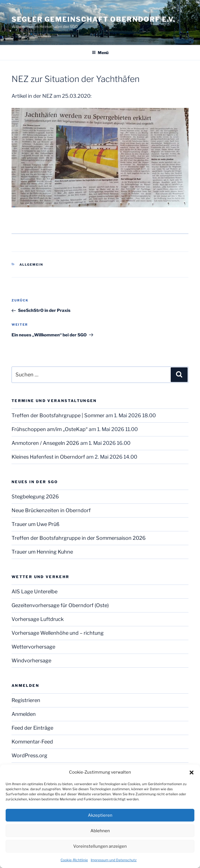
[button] (192, 772)
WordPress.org (29, 755)
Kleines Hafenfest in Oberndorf (48, 457)
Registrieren (26, 700)
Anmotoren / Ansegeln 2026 (45, 443)
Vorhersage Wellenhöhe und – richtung (58, 633)
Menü (100, 53)
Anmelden (24, 714)
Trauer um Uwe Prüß (35, 524)
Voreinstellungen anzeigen (100, 846)
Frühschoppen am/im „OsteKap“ (50, 429)
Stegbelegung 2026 (35, 497)
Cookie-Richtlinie (74, 860)
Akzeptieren (100, 815)
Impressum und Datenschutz (114, 860)
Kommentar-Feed (32, 742)
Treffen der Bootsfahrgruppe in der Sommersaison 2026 (79, 538)
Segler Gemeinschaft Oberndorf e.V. (93, 19)
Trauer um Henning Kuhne (42, 552)
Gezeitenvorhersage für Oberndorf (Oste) (60, 605)
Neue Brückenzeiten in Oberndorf (51, 510)
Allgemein (31, 265)
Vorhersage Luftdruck (38, 619)
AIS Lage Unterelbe (35, 591)
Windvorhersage (31, 661)
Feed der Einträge (32, 728)
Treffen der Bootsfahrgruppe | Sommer (58, 415)
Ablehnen (100, 831)
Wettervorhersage (33, 647)
